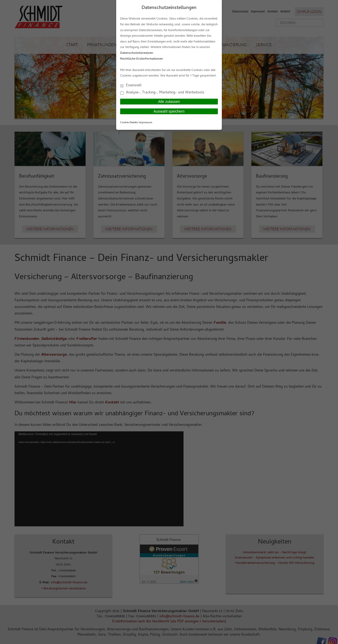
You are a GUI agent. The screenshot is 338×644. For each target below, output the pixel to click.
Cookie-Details (129, 123)
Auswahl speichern (169, 111)
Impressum (145, 123)
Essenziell (131, 85)
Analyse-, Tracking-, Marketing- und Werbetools (162, 92)
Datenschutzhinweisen (137, 53)
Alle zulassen (169, 102)
